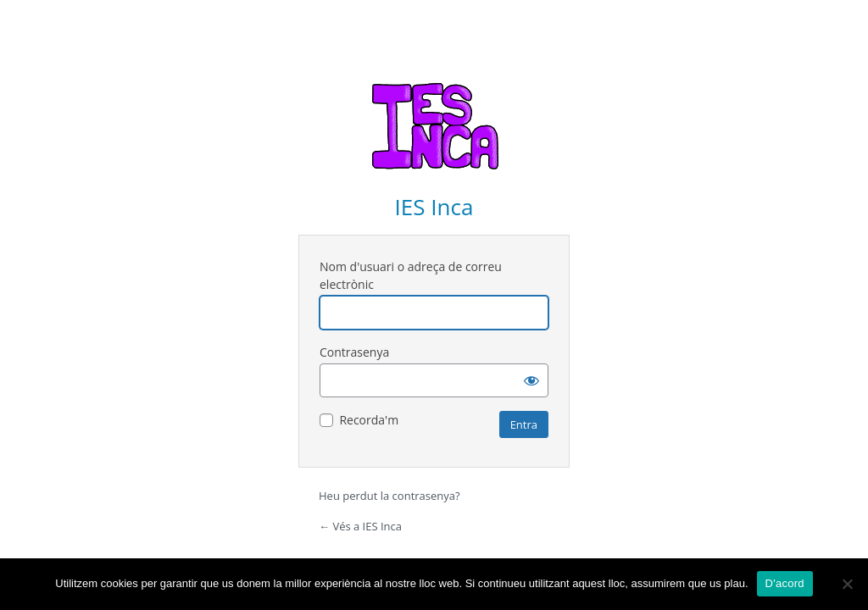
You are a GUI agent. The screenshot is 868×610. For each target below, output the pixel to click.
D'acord (785, 583)
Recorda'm (369, 420)
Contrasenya (354, 352)
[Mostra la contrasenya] (531, 380)
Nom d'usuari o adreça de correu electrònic (411, 275)
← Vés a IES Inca (360, 526)
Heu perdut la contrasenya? (389, 496)
